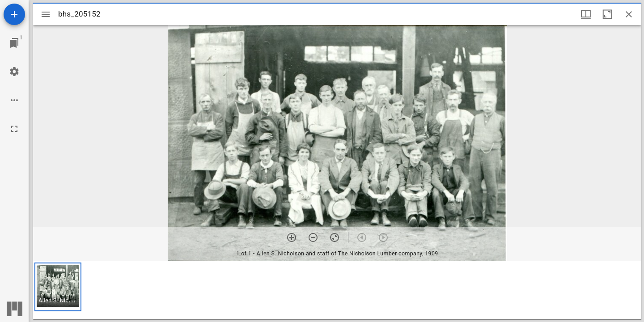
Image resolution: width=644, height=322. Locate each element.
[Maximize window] (607, 14)
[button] (58, 287)
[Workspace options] (14, 100)
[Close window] (629, 14)
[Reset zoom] (335, 237)
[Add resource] (14, 14)
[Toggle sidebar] (46, 14)
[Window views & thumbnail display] (586, 14)
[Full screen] (14, 129)
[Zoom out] (313, 237)
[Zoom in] (292, 237)
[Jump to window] (14, 43)
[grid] (337, 290)
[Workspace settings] (14, 72)
